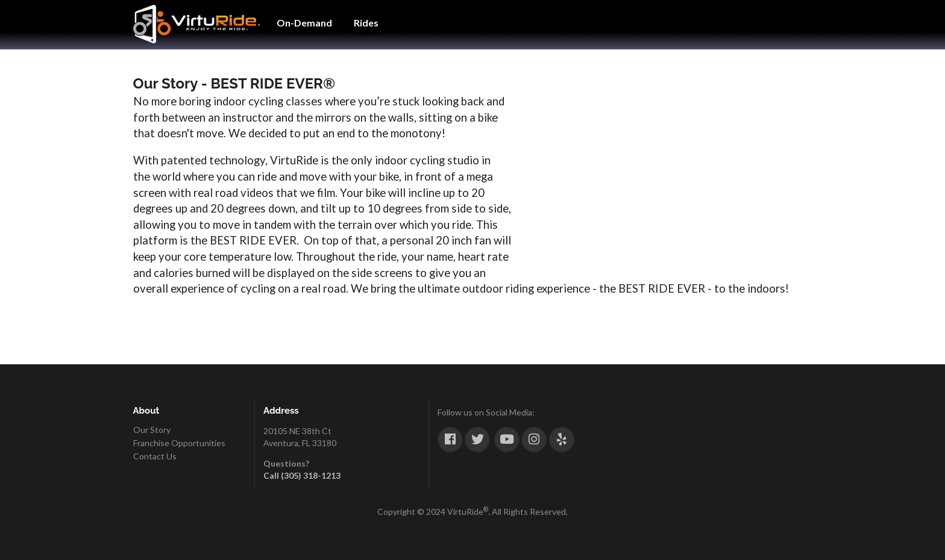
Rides (366, 23)
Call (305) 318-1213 (302, 475)
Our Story (152, 430)
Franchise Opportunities (179, 443)
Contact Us (155, 456)
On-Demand (304, 23)
